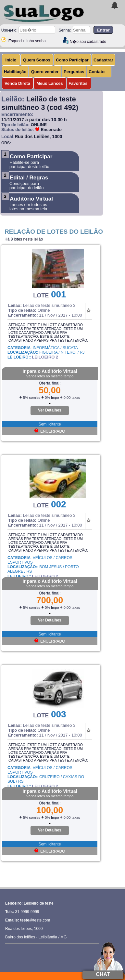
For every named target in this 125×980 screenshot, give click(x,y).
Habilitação (15, 72)
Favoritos (78, 83)
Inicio (11, 60)
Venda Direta (17, 83)
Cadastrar (103, 60)
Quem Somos (37, 60)
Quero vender (45, 72)
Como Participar (72, 60)
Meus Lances (50, 83)
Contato (97, 72)
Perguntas (74, 72)
